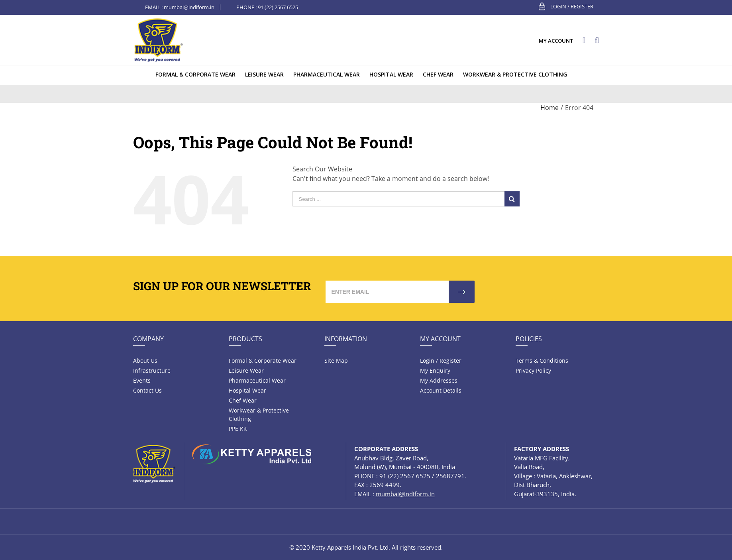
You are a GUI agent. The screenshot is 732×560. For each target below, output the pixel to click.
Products (245, 339)
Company (148, 339)
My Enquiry (435, 370)
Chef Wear (243, 400)
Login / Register (572, 6)
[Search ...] (398, 199)
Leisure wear (246, 370)
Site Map (336, 361)
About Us (145, 361)
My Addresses (439, 380)
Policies (529, 339)
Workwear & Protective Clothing (259, 415)
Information (346, 339)
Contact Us (147, 390)
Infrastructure (152, 370)
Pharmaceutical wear (257, 380)
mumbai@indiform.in (189, 7)
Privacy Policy (533, 370)
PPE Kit (238, 429)
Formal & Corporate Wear (263, 361)
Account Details (441, 390)
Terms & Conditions (542, 361)
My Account (440, 339)
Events (142, 380)
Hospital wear (247, 390)
